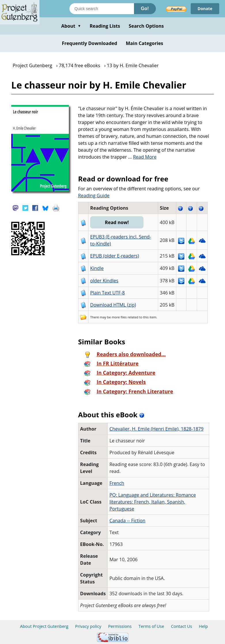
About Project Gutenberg (44, 626)
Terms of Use (151, 626)
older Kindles (104, 281)
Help (203, 626)
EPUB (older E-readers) (115, 256)
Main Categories (145, 43)
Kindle (97, 268)
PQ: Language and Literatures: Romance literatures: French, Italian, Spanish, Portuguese (153, 502)
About (71, 26)
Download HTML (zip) (113, 305)
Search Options (146, 26)
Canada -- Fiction (127, 521)
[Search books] (102, 9)
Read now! (117, 222)
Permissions (120, 626)
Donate (205, 9)
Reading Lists (105, 26)
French (117, 483)
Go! (145, 9)
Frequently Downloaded (90, 43)
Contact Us (181, 626)
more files (119, 317)
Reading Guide (94, 196)
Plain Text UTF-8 (107, 293)
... (142, 157)
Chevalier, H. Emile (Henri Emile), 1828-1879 (157, 429)
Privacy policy (88, 626)
